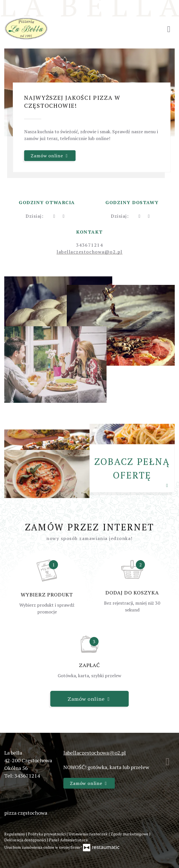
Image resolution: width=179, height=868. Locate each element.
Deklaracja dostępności (26, 840)
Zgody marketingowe (130, 834)
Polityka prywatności (47, 834)
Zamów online (50, 156)
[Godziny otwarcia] (63, 216)
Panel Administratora (68, 840)
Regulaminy (15, 834)
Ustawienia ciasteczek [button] (89, 834)
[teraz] (54, 216)
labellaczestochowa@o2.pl (89, 252)
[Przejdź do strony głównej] (26, 29)
